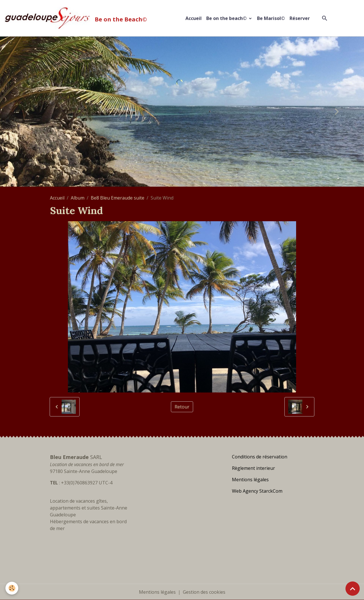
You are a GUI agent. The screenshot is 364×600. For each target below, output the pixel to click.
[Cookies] (12, 588)
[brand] (77, 18)
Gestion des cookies (204, 592)
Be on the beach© (227, 18)
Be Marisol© (271, 18)
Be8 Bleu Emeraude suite (118, 198)
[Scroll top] (353, 589)
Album (78, 198)
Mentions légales (157, 592)
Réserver (300, 18)
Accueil (194, 18)
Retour (182, 407)
